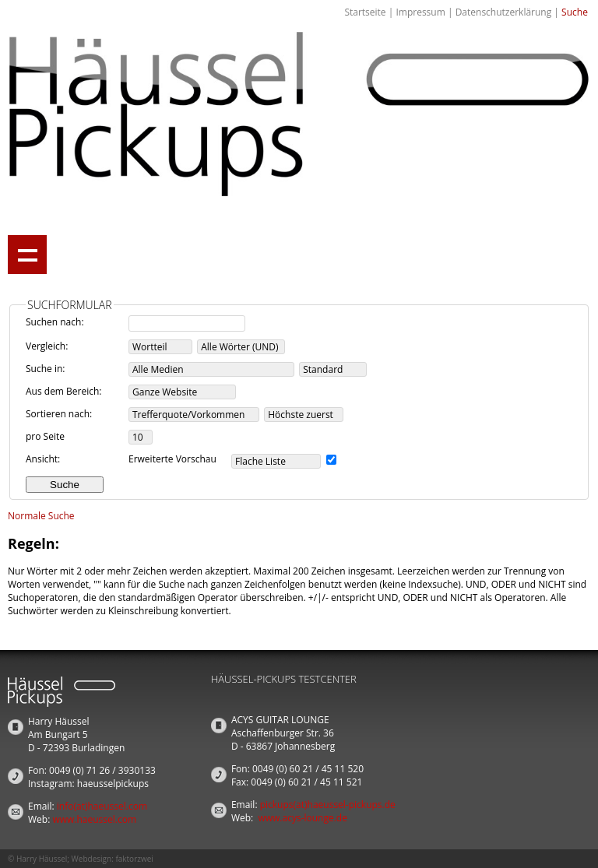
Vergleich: (47, 346)
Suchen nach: (55, 322)
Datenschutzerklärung (504, 12)
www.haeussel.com (94, 819)
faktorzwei (134, 859)
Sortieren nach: (59, 414)
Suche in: (45, 369)
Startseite (365, 12)
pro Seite (45, 436)
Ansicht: (43, 459)
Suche (575, 12)
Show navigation (27, 255)
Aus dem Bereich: (64, 391)
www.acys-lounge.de (303, 818)
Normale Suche (41, 516)
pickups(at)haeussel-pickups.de (328, 805)
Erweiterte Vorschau (172, 459)
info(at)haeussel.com (102, 806)
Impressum (420, 12)
